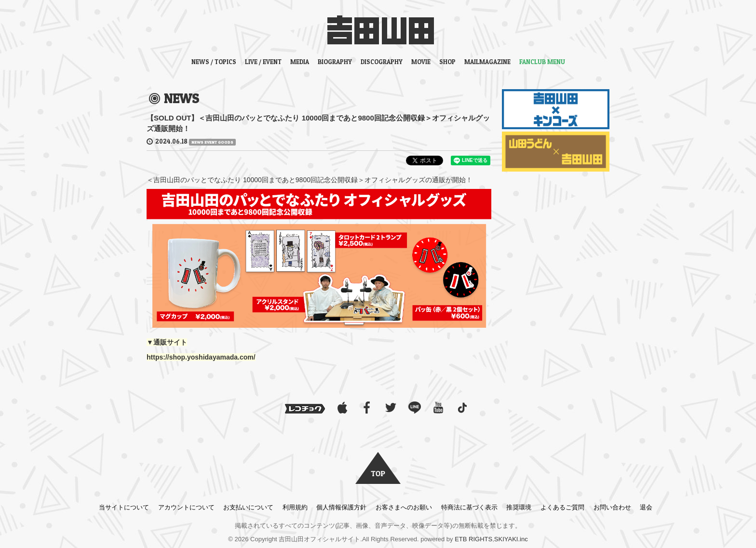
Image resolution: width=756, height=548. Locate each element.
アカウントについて (186, 507)
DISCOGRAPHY (382, 62)
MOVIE (421, 62)
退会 (646, 507)
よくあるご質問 (562, 507)
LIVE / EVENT (263, 62)
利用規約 (295, 507)
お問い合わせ (612, 507)
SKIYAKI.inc (511, 539)
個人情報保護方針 (341, 507)
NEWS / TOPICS (214, 62)
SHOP (447, 62)
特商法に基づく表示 (469, 507)
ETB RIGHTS (473, 539)
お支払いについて (248, 507)
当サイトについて (124, 507)
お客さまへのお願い (404, 507)
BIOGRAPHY (335, 62)
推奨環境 (519, 507)
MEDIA (300, 62)
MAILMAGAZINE (487, 62)
